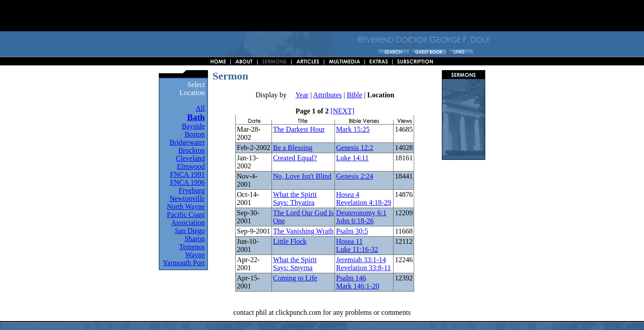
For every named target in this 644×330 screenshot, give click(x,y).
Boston (195, 134)
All (200, 108)
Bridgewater (187, 142)
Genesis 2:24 (354, 176)
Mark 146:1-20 (357, 286)
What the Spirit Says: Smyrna (295, 264)
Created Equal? (295, 158)
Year (302, 95)
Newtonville (187, 198)
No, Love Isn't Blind (302, 176)
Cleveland (190, 158)
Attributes (327, 95)
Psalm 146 (351, 278)
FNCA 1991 (187, 174)
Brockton (191, 150)
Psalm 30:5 (352, 231)
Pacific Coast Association (186, 219)
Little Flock (290, 241)
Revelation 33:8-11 (363, 268)
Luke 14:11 (352, 158)
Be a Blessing (292, 148)
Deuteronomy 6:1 (361, 213)
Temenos (192, 247)
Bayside (193, 126)
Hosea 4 (347, 194)
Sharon (195, 239)
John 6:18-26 (355, 221)
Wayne (195, 255)
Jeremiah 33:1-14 (361, 260)
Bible (354, 95)
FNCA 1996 (187, 182)
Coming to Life (295, 278)
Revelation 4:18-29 (363, 203)
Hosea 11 (349, 241)
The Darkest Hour (299, 129)
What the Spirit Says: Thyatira (295, 198)
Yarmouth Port (184, 263)
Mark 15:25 (353, 129)
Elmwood (191, 166)
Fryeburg (192, 190)
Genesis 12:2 (354, 148)
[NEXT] (342, 111)
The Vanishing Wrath (303, 231)
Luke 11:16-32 (357, 249)
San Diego (190, 231)
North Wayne (186, 207)
